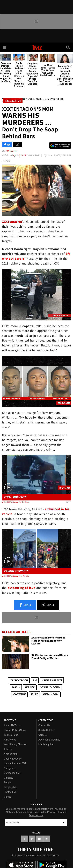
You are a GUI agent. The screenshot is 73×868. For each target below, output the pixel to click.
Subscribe (64, 823)
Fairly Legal (51, 694)
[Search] (68, 47)
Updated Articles (13, 759)
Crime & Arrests (52, 680)
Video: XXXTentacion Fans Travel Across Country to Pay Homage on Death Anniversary (16, 576)
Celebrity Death (50, 687)
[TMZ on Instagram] (47, 839)
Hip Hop (30, 687)
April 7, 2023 (20, 155)
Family (16, 687)
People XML (10, 787)
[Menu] (5, 47)
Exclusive (19, 694)
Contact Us (44, 725)
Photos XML (10, 792)
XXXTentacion (19, 680)
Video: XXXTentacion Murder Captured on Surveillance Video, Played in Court (16, 502)
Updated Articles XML (15, 763)
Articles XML (11, 754)
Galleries (9, 778)
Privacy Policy (55, 812)
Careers (42, 735)
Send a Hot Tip (46, 730)
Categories (10, 768)
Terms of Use (11, 735)
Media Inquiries (46, 744)
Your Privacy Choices (15, 744)
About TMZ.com (13, 725)
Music (34, 694)
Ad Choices (10, 740)
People (8, 782)
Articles (8, 749)
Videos (8, 797)
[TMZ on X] (32, 839)
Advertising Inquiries (49, 740)
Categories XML (12, 773)
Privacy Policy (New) (15, 730)
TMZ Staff (11, 151)
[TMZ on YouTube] (39, 839)
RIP (35, 680)
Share (25, 605)
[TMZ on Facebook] (25, 839)
